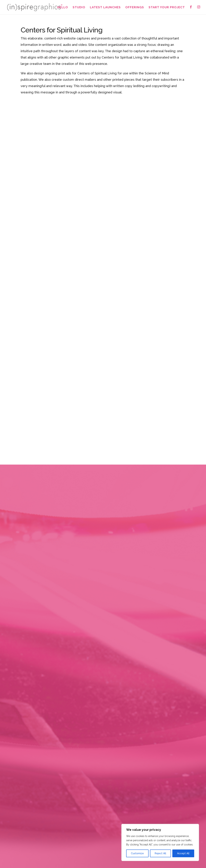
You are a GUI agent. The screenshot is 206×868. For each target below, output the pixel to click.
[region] (160, 842)
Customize (137, 853)
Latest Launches (105, 7)
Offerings (135, 7)
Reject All (160, 853)
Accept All (183, 853)
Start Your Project (167, 7)
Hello (63, 7)
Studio (79, 7)
